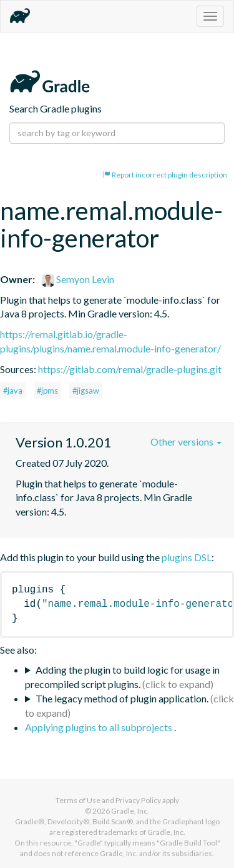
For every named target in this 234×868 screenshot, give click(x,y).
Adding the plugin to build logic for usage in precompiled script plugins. (122, 677)
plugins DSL (187, 557)
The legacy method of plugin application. (122, 698)
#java (13, 391)
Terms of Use (78, 800)
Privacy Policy (138, 800)
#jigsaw (86, 391)
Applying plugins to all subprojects (100, 727)
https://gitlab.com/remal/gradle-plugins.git (130, 369)
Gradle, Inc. (130, 811)
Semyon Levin (78, 279)
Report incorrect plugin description (165, 175)
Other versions (186, 441)
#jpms (47, 391)
